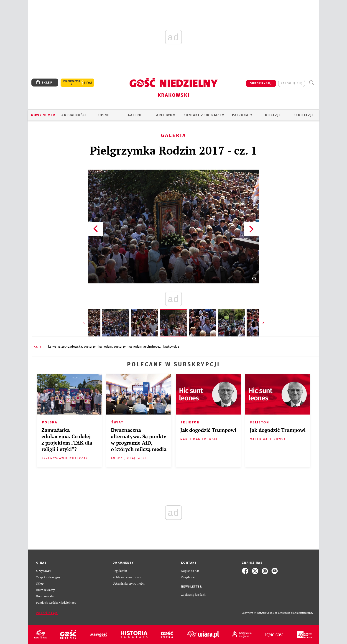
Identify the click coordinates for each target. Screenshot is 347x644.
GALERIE (135, 115)
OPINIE (104, 115)
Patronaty (242, 115)
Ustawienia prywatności (129, 584)
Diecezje (273, 115)
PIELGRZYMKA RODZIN (98, 346)
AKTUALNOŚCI (74, 115)
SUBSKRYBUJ (261, 83)
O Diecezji (304, 115)
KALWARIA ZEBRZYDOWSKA (65, 346)
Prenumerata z (72, 83)
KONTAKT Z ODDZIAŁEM (204, 115)
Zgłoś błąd (47, 613)
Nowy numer (43, 115)
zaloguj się (292, 83)
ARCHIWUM (166, 115)
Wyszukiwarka (311, 83)
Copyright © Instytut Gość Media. (261, 613)
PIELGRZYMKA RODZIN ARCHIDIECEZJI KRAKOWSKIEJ (147, 346)
